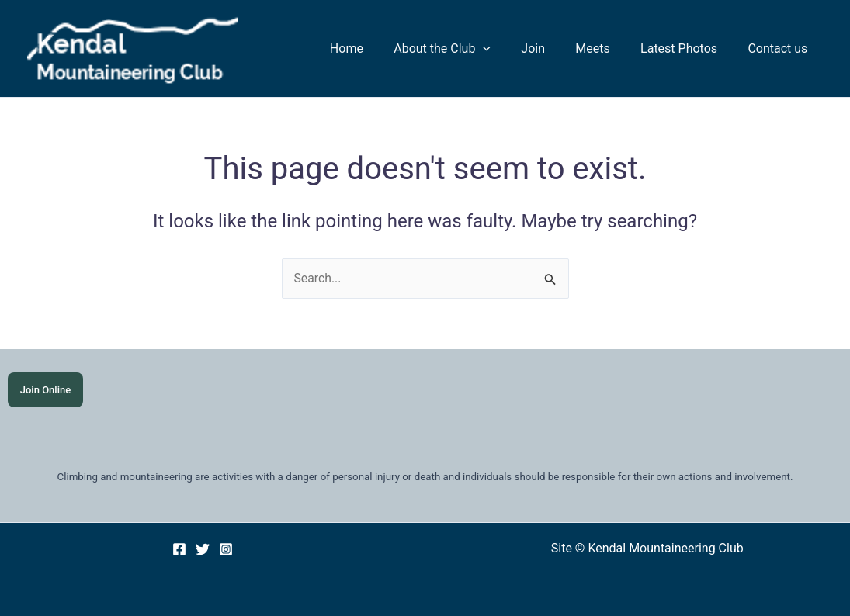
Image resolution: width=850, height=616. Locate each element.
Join (553, 48)
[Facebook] (179, 549)
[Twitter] (203, 549)
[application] (508, 49)
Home (378, 48)
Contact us (781, 48)
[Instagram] (226, 549)
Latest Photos (687, 48)
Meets (607, 48)
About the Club (468, 49)
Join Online (45, 390)
